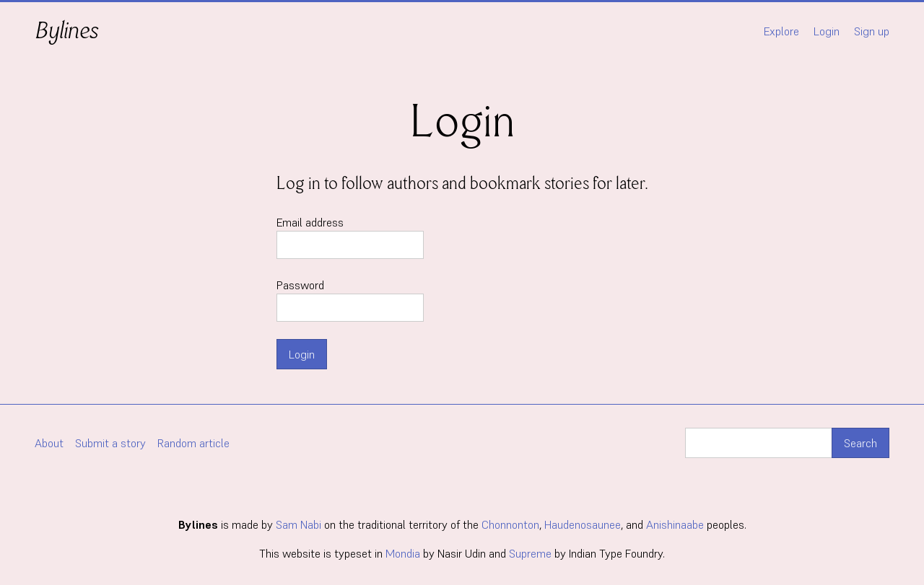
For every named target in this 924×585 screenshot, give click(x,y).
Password (350, 300)
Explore (781, 31)
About (49, 443)
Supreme (530, 553)
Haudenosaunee (583, 524)
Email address (350, 237)
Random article (193, 443)
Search (860, 443)
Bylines (66, 31)
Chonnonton (510, 524)
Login (827, 31)
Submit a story (110, 443)
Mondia (403, 553)
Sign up (872, 31)
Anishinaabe (675, 524)
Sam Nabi (298, 524)
